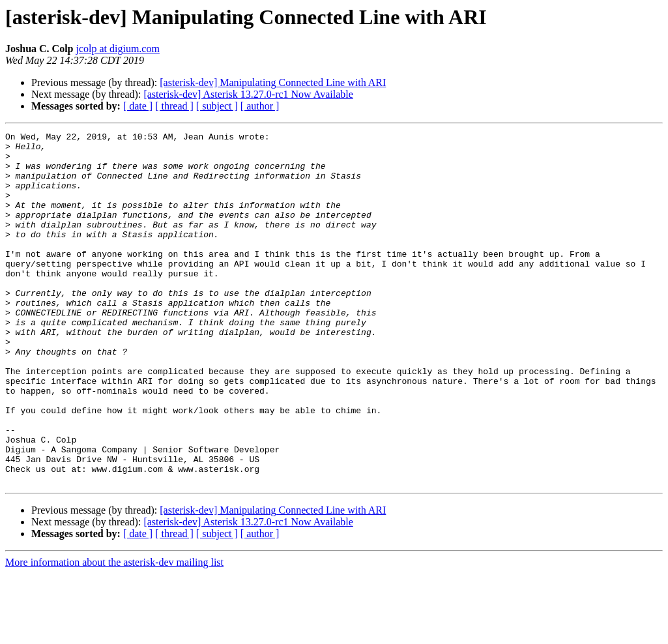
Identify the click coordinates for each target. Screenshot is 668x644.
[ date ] (138, 106)
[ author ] (260, 106)
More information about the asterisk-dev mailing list (114, 633)
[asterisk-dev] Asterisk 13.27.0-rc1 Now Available (248, 94)
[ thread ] (174, 106)
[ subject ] (217, 106)
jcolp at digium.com (117, 49)
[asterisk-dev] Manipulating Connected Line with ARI (273, 82)
